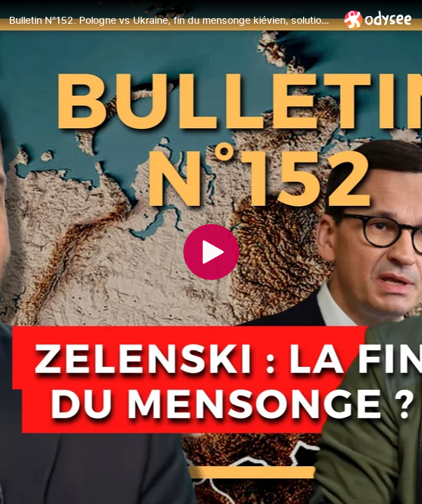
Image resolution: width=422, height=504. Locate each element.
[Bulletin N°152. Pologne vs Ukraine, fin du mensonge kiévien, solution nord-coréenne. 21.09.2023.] (171, 20)
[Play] (211, 252)
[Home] (378, 19)
